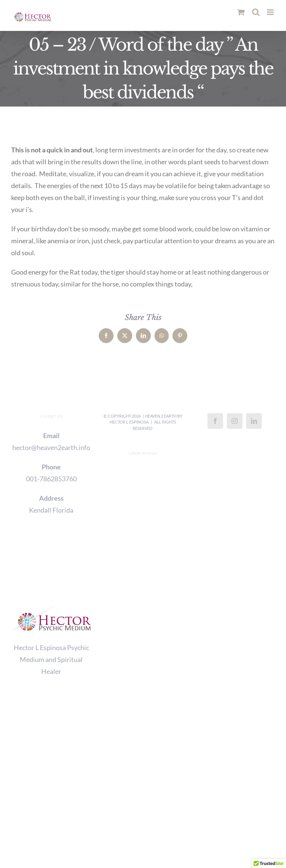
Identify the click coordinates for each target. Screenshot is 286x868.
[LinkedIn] (254, 421)
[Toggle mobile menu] (271, 12)
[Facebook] (215, 421)
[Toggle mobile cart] (241, 12)
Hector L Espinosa (129, 422)
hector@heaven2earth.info (51, 447)
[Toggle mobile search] (256, 12)
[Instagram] (235, 421)
